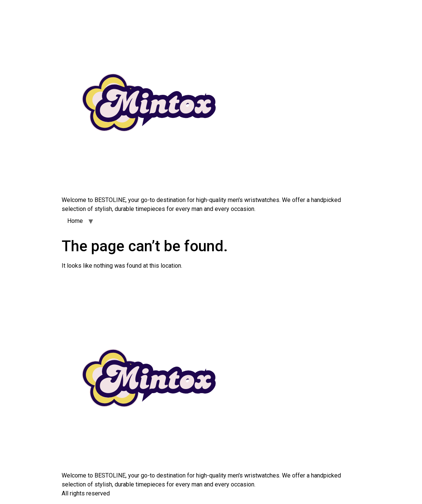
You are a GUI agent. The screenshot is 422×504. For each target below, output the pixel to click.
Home (75, 221)
